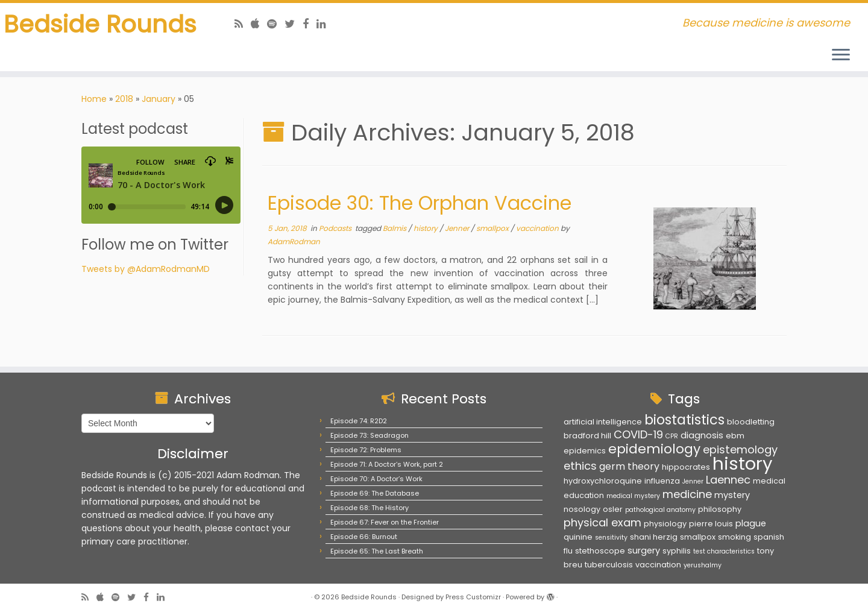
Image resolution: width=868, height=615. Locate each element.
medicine (687, 494)
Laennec (728, 480)
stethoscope (600, 551)
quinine (578, 537)
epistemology (740, 449)
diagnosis (702, 435)
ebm (735, 436)
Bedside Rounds (100, 24)
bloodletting (751, 422)
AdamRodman (294, 241)
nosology (582, 509)
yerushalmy (703, 565)
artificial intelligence (603, 422)
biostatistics (684, 420)
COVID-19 (638, 434)
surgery (644, 550)
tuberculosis (609, 565)
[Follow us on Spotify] (276, 24)
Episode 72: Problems (366, 450)
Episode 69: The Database (375, 493)
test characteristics (724, 551)
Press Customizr (473, 597)
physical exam (602, 522)
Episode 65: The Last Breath (377, 551)
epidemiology (654, 449)
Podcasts (336, 228)
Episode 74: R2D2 (359, 421)
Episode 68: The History (370, 508)
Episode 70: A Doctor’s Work (376, 479)
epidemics (585, 451)
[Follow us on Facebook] (310, 24)
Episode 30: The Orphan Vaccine (420, 203)
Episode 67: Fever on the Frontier (385, 522)
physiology (665, 524)
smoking (734, 537)
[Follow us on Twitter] (294, 24)
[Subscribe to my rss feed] (243, 24)
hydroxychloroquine (603, 481)
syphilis (677, 551)
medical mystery (633, 496)
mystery (732, 495)
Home (94, 99)
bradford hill (587, 436)
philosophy (720, 509)
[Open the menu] (841, 55)
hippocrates (686, 467)
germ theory (629, 466)
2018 (124, 99)
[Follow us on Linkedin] (325, 24)
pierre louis (711, 524)
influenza (662, 481)
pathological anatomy (660, 510)
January (159, 99)
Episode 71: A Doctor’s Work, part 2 (387, 464)
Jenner (458, 228)
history (426, 228)
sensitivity (611, 538)
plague (751, 523)
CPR (672, 436)
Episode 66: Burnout (364, 537)
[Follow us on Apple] (259, 24)
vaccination (538, 228)
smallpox (493, 228)
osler (613, 509)
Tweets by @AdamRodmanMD (146, 269)
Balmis (395, 228)
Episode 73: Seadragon (370, 435)
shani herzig (654, 537)
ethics (580, 466)
